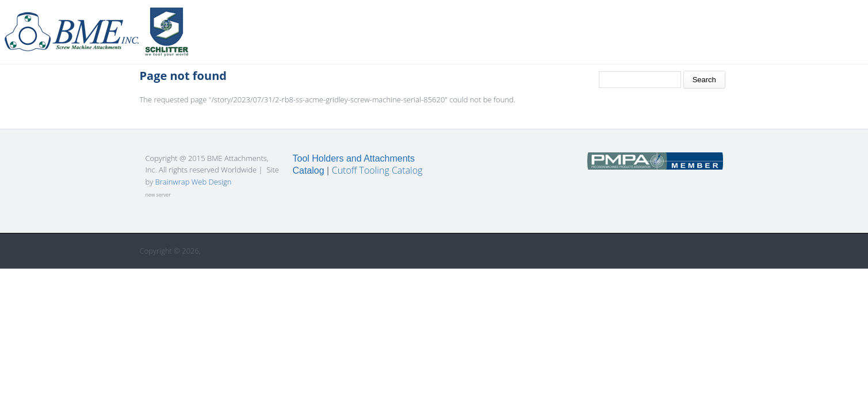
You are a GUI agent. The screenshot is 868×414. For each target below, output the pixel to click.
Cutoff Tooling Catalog (377, 170)
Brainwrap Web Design (194, 182)
